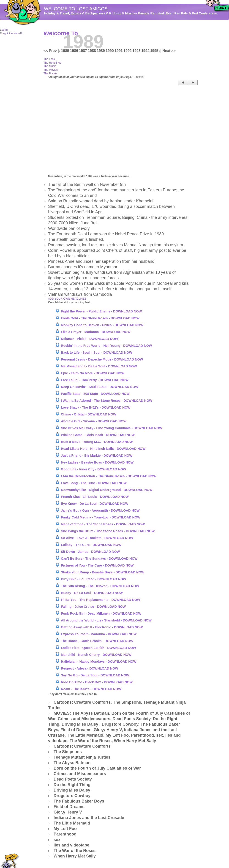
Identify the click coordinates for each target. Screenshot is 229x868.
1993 (136, 51)
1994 (145, 51)
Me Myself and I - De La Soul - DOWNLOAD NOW (99, 366)
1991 (119, 51)
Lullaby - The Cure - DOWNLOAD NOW (91, 545)
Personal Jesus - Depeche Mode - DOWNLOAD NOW (102, 359)
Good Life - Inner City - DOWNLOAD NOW (94, 469)
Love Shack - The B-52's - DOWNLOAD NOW (96, 407)
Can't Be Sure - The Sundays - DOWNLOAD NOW (99, 559)
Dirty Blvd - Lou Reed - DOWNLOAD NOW (94, 579)
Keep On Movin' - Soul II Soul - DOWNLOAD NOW (100, 387)
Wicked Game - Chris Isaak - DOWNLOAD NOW (98, 435)
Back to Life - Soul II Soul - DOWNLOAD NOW (97, 353)
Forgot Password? (11, 33)
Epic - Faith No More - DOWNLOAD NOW (93, 373)
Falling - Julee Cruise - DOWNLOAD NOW (93, 607)
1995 (154, 51)
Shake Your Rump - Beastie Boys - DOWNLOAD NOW (103, 572)
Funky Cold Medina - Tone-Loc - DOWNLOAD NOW (101, 517)
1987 (83, 51)
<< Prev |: (52, 51)
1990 (110, 51)
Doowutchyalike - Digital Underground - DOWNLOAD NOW (107, 490)
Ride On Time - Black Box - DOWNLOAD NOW (97, 682)
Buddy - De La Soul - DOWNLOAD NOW (92, 593)
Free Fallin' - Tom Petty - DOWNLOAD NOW (95, 380)
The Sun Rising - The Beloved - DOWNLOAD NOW (100, 586)
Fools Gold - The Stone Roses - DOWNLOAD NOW (100, 318)
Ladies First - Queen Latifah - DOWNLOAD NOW (98, 648)
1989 (101, 51)
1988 (92, 51)
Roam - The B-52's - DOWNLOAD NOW (91, 689)
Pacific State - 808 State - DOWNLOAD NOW (95, 394)
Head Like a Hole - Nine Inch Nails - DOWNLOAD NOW (103, 449)
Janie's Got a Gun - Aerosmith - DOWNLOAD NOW (100, 510)
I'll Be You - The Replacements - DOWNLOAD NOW (101, 600)
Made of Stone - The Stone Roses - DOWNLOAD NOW (103, 524)
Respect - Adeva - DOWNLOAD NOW (90, 668)
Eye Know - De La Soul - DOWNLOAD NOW (95, 504)
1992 (128, 51)
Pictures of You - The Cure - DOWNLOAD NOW (97, 565)
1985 (65, 51)
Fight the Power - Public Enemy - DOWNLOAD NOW (101, 311)
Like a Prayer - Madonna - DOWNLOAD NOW (96, 332)
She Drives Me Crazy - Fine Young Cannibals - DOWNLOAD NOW (112, 428)
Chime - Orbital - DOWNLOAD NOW (89, 414)
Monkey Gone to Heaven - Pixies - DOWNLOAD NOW (102, 325)
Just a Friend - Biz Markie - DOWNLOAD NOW (97, 456)
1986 (74, 51)
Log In (4, 30)
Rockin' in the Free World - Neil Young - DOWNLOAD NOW (106, 346)
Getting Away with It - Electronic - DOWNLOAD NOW (102, 627)
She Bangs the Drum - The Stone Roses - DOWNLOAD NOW (108, 531)
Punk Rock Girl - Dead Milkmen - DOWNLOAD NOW (101, 613)
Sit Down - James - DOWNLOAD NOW (90, 552)
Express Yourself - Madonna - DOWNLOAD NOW (99, 634)
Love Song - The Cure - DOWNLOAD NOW (94, 483)
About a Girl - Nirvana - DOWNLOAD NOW (94, 421)
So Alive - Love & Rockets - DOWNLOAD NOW (97, 538)
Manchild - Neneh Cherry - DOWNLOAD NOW (96, 655)
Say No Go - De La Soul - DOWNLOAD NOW (95, 675)
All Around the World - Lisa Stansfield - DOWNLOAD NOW (106, 620)
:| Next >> (167, 51)
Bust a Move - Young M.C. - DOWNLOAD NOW (97, 442)
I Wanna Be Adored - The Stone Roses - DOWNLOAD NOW (107, 401)
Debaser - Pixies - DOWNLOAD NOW (89, 339)
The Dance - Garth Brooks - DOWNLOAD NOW (97, 641)
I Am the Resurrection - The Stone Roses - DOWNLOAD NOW (109, 476)
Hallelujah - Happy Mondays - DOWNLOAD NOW (99, 662)
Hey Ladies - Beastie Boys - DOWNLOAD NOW (97, 462)
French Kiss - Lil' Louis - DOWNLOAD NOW (95, 497)
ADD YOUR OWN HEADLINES (67, 299)
